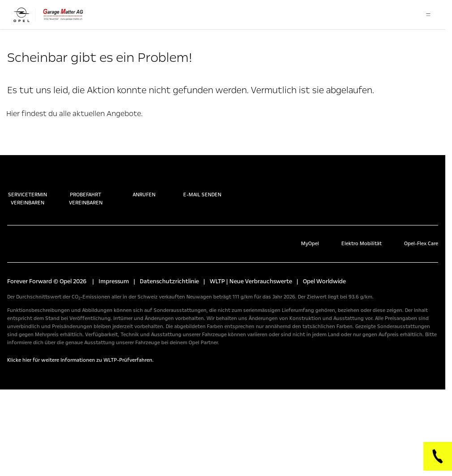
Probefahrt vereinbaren (86, 190)
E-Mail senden (202, 186)
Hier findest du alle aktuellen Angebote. (74, 114)
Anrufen (144, 186)
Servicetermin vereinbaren (28, 190)
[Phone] (438, 456)
